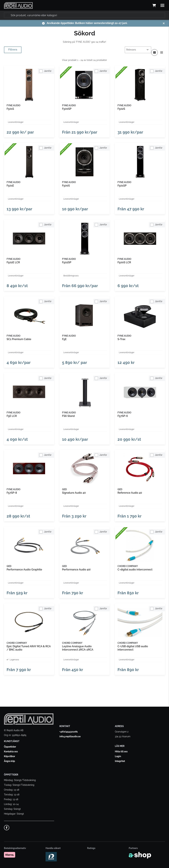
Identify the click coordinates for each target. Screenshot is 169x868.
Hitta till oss (121, 751)
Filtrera (13, 50)
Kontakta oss (11, 751)
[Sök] (84, 15)
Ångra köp (9, 761)
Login (118, 756)
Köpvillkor (9, 756)
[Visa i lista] (162, 52)
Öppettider (10, 747)
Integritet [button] (120, 761)
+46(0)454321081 (69, 732)
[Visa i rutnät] (154, 52)
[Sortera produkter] (138, 50)
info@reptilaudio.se (70, 736)
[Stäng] (164, 23)
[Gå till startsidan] (18, 5)
